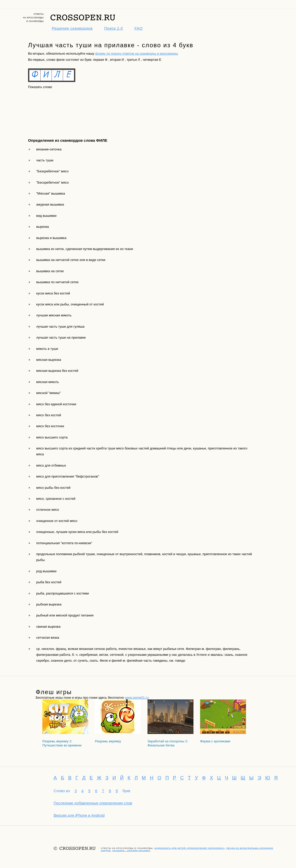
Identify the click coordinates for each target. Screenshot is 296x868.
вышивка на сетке (50, 271)
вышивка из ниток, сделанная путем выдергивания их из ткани (85, 249)
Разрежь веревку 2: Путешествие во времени (62, 743)
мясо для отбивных (51, 465)
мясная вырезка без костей (57, 371)
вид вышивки (46, 216)
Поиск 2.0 (114, 28)
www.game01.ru (137, 698)
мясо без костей (49, 415)
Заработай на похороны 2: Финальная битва (168, 743)
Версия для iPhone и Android (79, 815)
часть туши (45, 160)
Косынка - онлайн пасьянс (131, 851)
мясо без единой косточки (56, 404)
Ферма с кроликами (215, 741)
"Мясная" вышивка (51, 193)
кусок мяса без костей (53, 293)
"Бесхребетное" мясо (52, 182)
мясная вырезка (49, 360)
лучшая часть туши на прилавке (61, 337)
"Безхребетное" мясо (52, 171)
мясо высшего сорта (52, 437)
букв (126, 791)
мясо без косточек (50, 426)
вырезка (43, 227)
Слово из (62, 791)
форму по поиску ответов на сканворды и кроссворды (137, 53)
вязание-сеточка (49, 149)
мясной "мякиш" (48, 393)
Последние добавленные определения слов (93, 803)
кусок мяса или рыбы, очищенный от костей (70, 304)
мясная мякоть (48, 382)
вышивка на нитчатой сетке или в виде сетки (71, 260)
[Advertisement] (51, 109)
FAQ (139, 28)
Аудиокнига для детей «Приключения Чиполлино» (190, 848)
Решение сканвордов (72, 28)
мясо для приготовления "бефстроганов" (68, 476)
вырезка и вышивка (51, 238)
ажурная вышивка (50, 204)
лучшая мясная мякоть (54, 315)
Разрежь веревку (108, 741)
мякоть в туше (47, 349)
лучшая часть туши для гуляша (60, 326)
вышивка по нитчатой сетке (57, 282)
